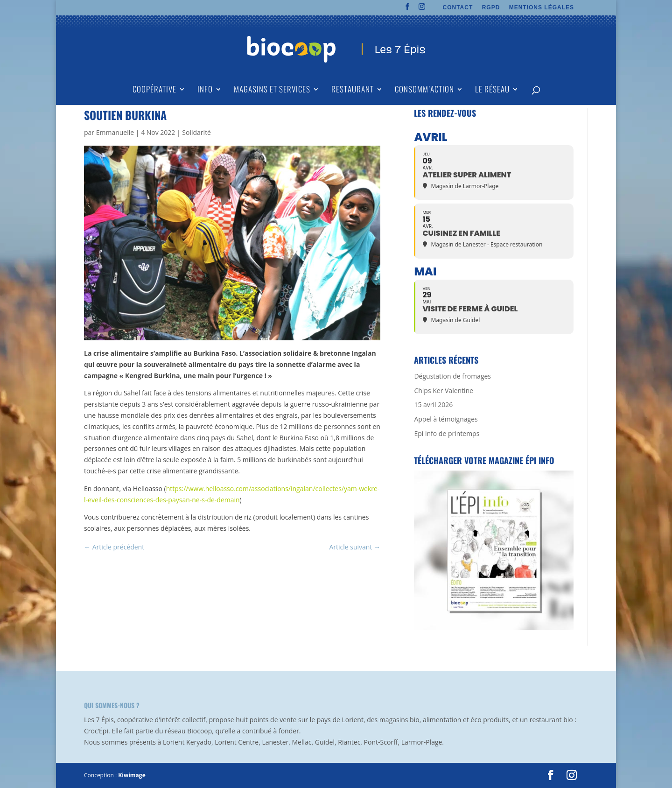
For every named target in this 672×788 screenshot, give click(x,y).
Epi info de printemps (447, 433)
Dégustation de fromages (452, 376)
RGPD (491, 8)
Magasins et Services (272, 90)
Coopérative (154, 90)
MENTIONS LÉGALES (542, 8)
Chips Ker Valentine (444, 390)
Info (205, 90)
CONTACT (458, 8)
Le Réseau (492, 90)
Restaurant (353, 90)
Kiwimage (132, 775)
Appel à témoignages (446, 419)
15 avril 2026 (433, 405)
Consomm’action (424, 90)
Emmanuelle (115, 132)
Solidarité (196, 132)
